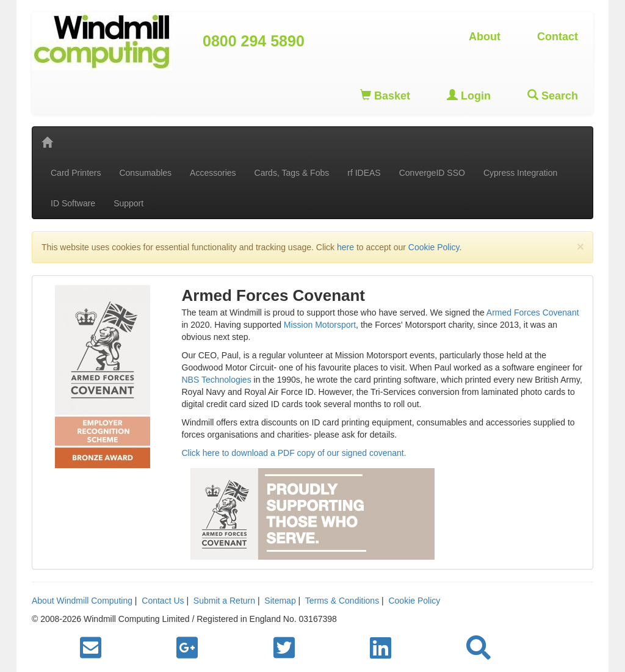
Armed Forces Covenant (533, 313)
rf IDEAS (364, 173)
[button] (479, 648)
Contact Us (163, 601)
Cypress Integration (520, 173)
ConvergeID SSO (432, 173)
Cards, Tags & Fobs (292, 173)
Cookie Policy (434, 247)
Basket (385, 96)
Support (128, 203)
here (345, 247)
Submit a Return (224, 601)
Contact (558, 37)
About (485, 37)
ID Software (73, 203)
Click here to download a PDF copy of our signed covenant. (294, 453)
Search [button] (553, 96)
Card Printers (76, 173)
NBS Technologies (217, 380)
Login (469, 96)
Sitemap (280, 601)
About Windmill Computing (82, 601)
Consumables (145, 173)
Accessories (213, 173)
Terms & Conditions (342, 601)
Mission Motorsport (320, 325)
